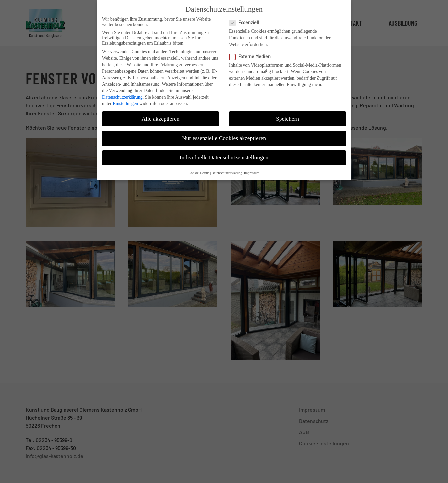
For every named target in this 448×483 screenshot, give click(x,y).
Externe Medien (253, 51)
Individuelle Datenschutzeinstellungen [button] (224, 153)
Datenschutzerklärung (122, 92)
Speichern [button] (287, 113)
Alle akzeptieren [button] (160, 113)
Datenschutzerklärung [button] (227, 168)
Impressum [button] (252, 168)
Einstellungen (125, 98)
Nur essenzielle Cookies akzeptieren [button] (224, 133)
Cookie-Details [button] (199, 168)
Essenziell (247, 18)
